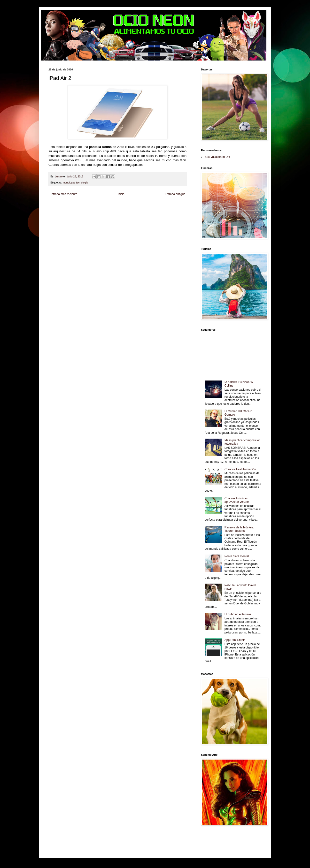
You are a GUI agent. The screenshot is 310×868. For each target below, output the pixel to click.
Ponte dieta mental (237, 556)
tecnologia (69, 183)
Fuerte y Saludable (105, 210)
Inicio (121, 194)
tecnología (82, 183)
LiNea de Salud (91, 206)
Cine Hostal (136, 210)
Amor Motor (55, 218)
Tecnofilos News (70, 210)
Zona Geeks (166, 206)
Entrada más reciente (63, 194)
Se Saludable (127, 214)
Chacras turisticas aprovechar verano (237, 500)
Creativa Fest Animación (240, 469)
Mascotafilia (74, 214)
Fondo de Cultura (149, 206)
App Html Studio (235, 640)
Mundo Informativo (90, 214)
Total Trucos (122, 210)
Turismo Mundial (110, 214)
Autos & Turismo (169, 210)
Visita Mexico (142, 214)
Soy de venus (87, 210)
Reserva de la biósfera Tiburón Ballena (239, 529)
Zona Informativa (58, 206)
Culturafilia (175, 214)
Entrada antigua (175, 194)
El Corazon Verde (159, 214)
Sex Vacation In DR (217, 157)
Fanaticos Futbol (57, 214)
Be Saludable (75, 206)
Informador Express (110, 206)
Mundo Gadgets (151, 210)
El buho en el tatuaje (238, 614)
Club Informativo (130, 206)
